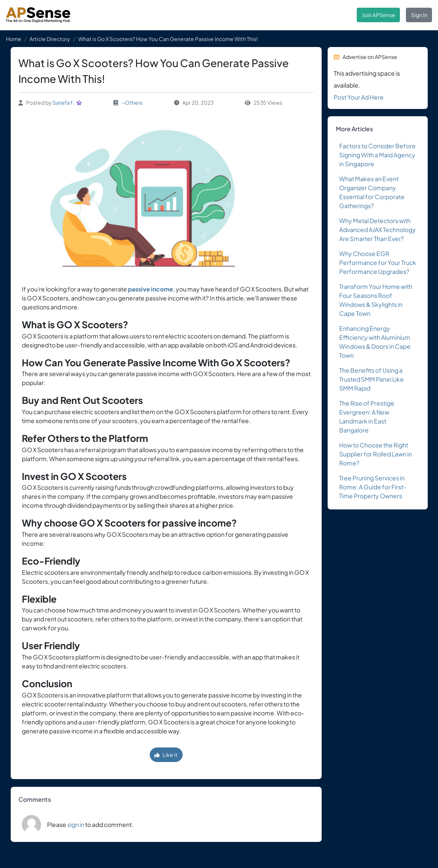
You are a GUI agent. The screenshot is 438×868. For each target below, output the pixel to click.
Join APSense (379, 15)
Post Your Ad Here (359, 97)
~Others (132, 103)
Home (14, 39)
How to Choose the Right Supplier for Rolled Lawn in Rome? (376, 454)
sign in (76, 824)
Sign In (419, 15)
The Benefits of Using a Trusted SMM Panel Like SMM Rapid (371, 379)
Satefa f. (64, 103)
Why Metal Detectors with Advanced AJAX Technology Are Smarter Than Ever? (377, 230)
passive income (151, 289)
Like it (166, 755)
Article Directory (50, 39)
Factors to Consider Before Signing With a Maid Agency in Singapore (377, 155)
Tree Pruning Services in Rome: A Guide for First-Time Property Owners (373, 487)
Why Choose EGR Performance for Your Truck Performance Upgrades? (378, 262)
